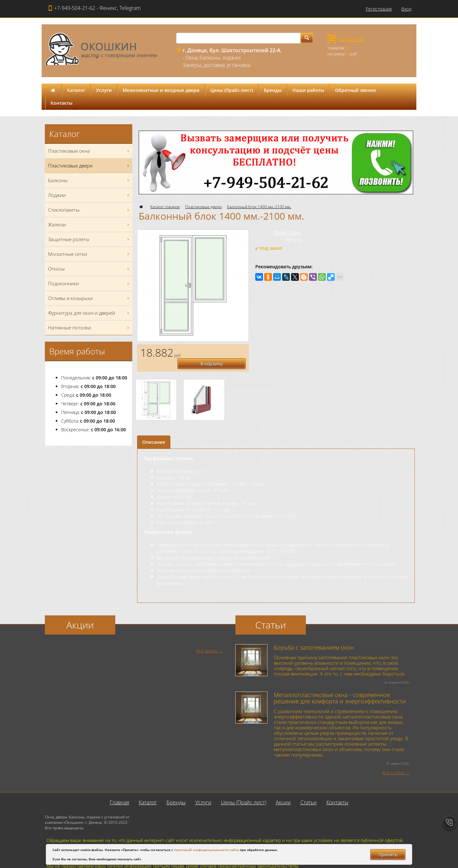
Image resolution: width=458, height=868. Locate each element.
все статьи (393, 762)
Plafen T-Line (287, 233)
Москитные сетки (89, 254)
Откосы (89, 269)
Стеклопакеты (89, 210)
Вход (406, 9)
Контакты (61, 103)
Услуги (104, 90)
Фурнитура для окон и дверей (89, 313)
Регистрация (379, 9)
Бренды (273, 90)
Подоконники (89, 284)
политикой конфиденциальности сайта (206, 850)
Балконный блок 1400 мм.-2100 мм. (259, 207)
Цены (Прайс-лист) (232, 90)
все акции (207, 640)
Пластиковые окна (89, 151)
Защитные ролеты (89, 239)
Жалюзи (89, 225)
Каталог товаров (165, 207)
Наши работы (308, 90)
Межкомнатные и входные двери (161, 90)
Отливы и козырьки (89, 298)
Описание (154, 431)
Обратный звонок (356, 90)
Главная (119, 791)
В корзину (219, 352)
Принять (388, 854)
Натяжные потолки (89, 328)
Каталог (76, 90)
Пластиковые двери (203, 207)
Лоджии (89, 195)
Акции (283, 791)
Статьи (309, 791)
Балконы (89, 180)
